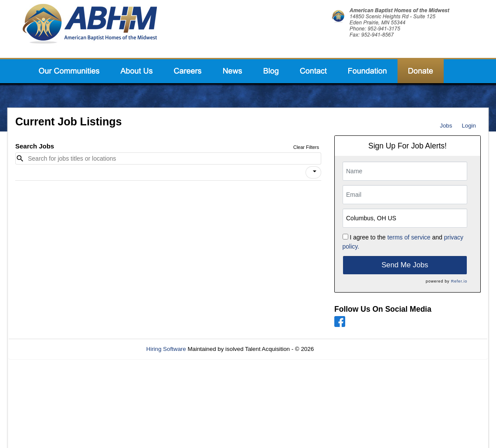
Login (469, 126)
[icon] (315, 172)
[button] (313, 172)
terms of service (409, 237)
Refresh (340, 349)
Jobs (446, 126)
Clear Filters (306, 147)
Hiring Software (166, 349)
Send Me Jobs (405, 265)
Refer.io (459, 281)
